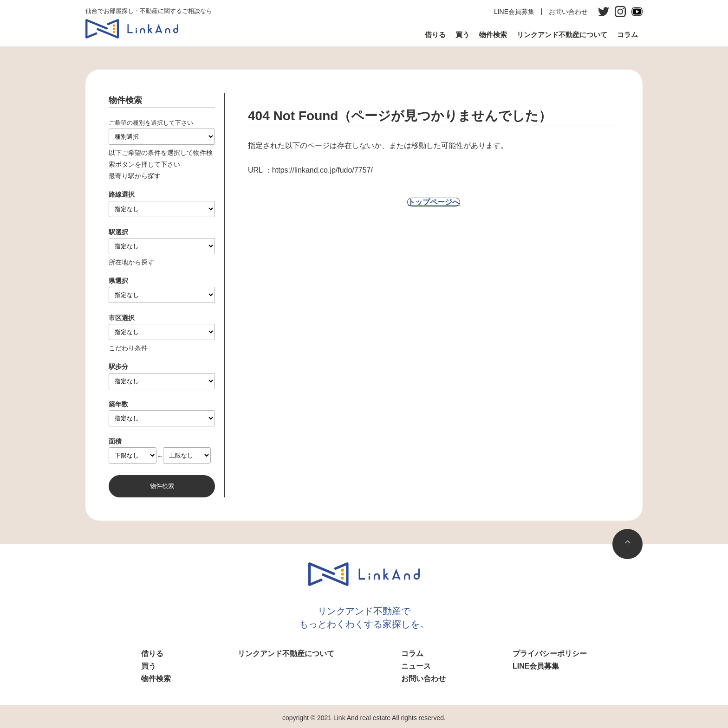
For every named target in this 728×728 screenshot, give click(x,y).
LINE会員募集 (514, 12)
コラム (627, 35)
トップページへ (434, 202)
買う (462, 35)
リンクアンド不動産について (562, 35)
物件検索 (493, 35)
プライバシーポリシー (550, 654)
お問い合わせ (568, 12)
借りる (435, 35)
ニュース (416, 666)
